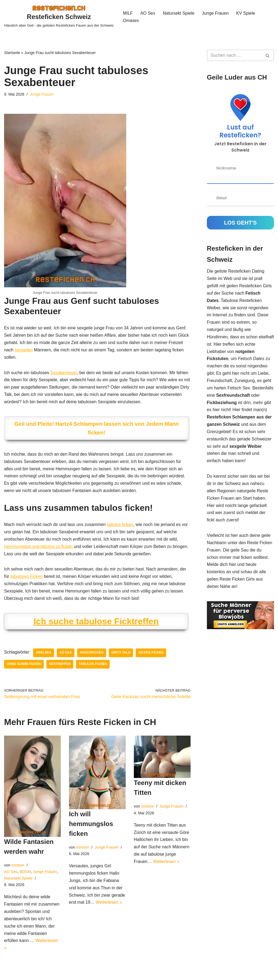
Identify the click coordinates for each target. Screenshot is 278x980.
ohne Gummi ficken (24, 667)
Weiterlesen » (109, 906)
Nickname (226, 168)
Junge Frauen (216, 13)
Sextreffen (60, 667)
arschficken (92, 655)
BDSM (26, 874)
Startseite (12, 53)
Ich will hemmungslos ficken (91, 826)
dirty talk (122, 655)
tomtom (18, 868)
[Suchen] (234, 55)
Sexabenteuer (64, 373)
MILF (128, 13)
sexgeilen (24, 350)
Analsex (44, 655)
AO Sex (148, 13)
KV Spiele (246, 13)
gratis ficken (152, 655)
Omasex (131, 21)
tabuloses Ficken (27, 579)
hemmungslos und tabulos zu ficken (39, 548)
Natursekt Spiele (179, 13)
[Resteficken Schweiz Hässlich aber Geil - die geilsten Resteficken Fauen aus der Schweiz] (59, 17)
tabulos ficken (121, 526)
